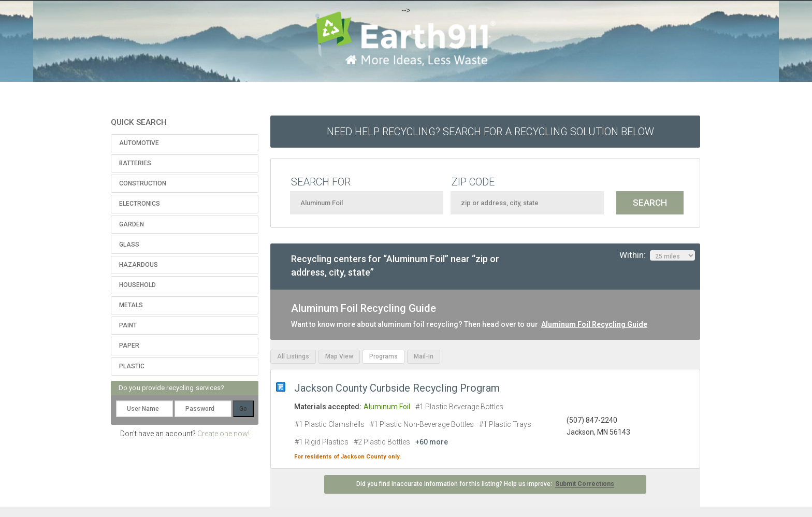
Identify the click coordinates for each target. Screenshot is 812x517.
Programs (383, 356)
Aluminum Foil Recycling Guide (594, 324)
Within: (657, 255)
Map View (339, 356)
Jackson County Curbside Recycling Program (397, 388)
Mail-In (424, 356)
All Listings (293, 356)
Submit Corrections (585, 484)
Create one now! (223, 434)
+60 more (432, 442)
